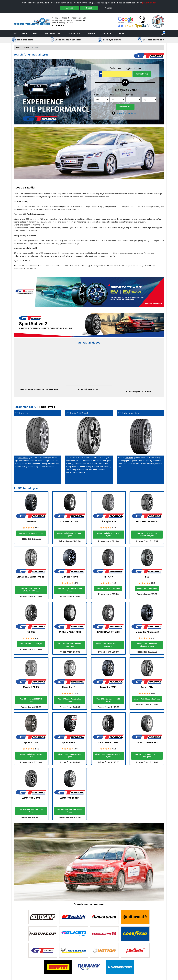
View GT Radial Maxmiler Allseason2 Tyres (147, 645)
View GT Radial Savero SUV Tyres (147, 699)
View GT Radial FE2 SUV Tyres (31, 644)
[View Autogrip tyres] (43, 917)
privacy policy (149, 3)
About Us (92, 33)
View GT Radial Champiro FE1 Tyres (108, 534)
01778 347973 (58, 25)
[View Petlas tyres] (135, 950)
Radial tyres (47, 407)
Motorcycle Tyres (53, 33)
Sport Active (23, 458)
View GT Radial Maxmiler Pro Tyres (70, 700)
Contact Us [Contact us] (107, 33)
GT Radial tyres (80, 222)
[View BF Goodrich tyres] (74, 917)
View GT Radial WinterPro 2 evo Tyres (31, 811)
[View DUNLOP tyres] (43, 934)
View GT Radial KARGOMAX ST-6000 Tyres (108, 645)
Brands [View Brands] (26, 48)
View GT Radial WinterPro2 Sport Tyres (70, 811)
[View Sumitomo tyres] (120, 967)
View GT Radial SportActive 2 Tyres (70, 755)
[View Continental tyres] (135, 917)
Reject (89, 8)
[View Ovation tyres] (104, 950)
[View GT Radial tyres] (43, 950)
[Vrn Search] (116, 74)
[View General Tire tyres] (104, 934)
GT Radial (29, 187)
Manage (109, 8)
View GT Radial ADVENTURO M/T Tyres (70, 534)
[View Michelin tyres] (74, 950)
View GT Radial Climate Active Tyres (70, 590)
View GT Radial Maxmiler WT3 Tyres (108, 700)
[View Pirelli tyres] (58, 967)
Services (36, 33)
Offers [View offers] (121, 33)
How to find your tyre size (127, 113)
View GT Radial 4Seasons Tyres (31, 533)
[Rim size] (133, 99)
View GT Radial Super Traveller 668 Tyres (147, 755)
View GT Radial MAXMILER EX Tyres (31, 700)
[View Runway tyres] (89, 967)
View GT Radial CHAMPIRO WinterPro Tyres (147, 534)
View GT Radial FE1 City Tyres (108, 588)
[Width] (101, 99)
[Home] (15, 33)
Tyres (24, 33)
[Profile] (117, 99)
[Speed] (149, 99)
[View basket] (162, 33)
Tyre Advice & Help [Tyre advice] (75, 33)
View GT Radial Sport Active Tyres (31, 755)
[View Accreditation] (143, 21)
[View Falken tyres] (74, 934)
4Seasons (129, 458)
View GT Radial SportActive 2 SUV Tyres (108, 755)
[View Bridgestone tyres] (104, 917)
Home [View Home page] (18, 48)
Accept (70, 8)
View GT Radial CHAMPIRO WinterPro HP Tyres (31, 590)
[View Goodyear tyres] (135, 934)
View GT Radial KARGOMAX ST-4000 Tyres (70, 645)
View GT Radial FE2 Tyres (147, 588)
